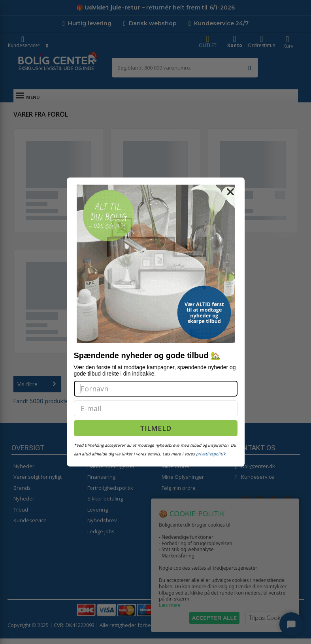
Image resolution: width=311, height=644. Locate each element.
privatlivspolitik (211, 454)
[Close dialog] (230, 192)
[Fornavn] (156, 389)
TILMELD (155, 428)
